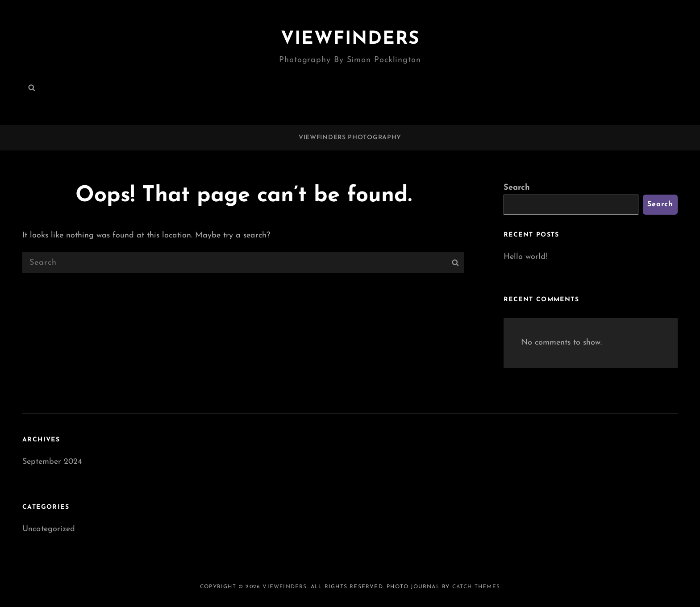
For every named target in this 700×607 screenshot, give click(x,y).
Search (517, 188)
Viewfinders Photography (350, 138)
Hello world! (525, 257)
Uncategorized (49, 529)
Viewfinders (350, 39)
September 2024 (52, 462)
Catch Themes (476, 587)
